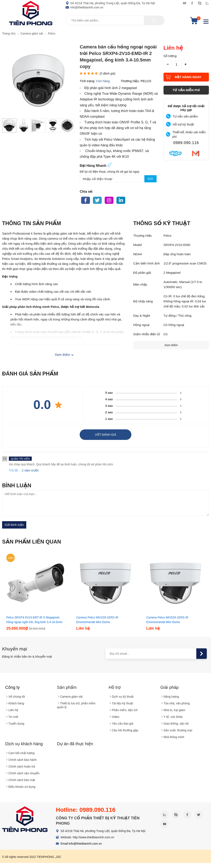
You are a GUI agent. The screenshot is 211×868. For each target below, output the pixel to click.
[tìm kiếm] (154, 20)
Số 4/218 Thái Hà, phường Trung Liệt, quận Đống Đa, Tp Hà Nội (110, 3)
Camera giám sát (71, 697)
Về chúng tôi (17, 697)
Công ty (13, 687)
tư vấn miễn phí (186, 90)
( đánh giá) (107, 73)
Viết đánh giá (105, 435)
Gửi (150, 179)
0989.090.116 (186, 143)
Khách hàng (16, 703)
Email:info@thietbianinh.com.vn (81, 844)
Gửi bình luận (14, 525)
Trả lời (13, 470)
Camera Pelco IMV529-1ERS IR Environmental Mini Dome (167, 620)
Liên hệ (13, 710)
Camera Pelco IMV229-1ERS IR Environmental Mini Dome (97, 620)
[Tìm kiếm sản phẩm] (115, 20)
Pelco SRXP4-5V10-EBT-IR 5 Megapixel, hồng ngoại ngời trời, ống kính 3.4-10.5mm (34, 620)
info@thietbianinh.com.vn (84, 7)
